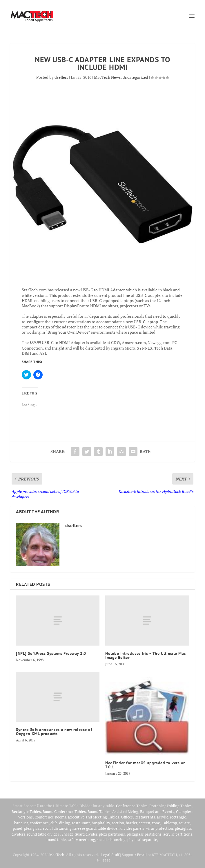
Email (142, 855)
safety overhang (81, 840)
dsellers (61, 77)
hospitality (101, 823)
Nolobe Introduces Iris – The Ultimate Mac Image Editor (146, 655)
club (54, 823)
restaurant (81, 823)
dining (65, 823)
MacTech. (57, 855)
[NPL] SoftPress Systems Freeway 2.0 (51, 653)
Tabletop (169, 823)
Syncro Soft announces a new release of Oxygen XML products (54, 732)
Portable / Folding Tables (170, 806)
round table (56, 840)
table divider (108, 828)
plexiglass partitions (144, 834)
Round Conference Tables (64, 812)
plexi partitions (112, 834)
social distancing (57, 828)
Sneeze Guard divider (79, 834)
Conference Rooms (50, 817)
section (118, 823)
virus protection (160, 828)
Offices (127, 817)
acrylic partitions (178, 834)
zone (156, 823)
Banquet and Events (157, 812)
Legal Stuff (110, 855)
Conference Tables (132, 806)
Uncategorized (135, 77)
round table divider (43, 834)
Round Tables (99, 812)
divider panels (132, 828)
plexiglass (33, 828)
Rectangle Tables (26, 812)
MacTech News (107, 77)
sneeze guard (85, 828)
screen (145, 823)
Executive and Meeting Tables (94, 817)
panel (18, 828)
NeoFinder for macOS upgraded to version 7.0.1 (146, 765)
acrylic (163, 817)
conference (39, 823)
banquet (21, 823)
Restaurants (145, 817)
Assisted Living (125, 812)
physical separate (142, 840)
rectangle (178, 817)
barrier (131, 823)
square (184, 823)
